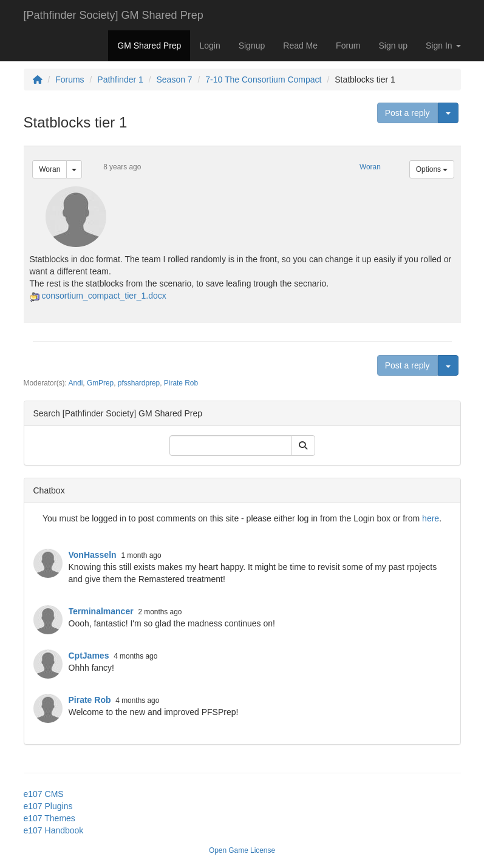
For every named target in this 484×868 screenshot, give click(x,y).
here (431, 518)
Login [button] (210, 46)
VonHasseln (93, 555)
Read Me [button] (300, 46)
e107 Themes (49, 818)
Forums (70, 80)
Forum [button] (348, 46)
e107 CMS (44, 794)
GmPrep (100, 383)
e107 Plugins (48, 806)
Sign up (393, 46)
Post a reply (407, 113)
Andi (76, 383)
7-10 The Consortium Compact (263, 80)
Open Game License (242, 850)
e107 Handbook (54, 830)
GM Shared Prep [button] (149, 46)
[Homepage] (38, 80)
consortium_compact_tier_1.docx (104, 296)
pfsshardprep (139, 383)
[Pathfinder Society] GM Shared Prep (114, 15)
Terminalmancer (101, 611)
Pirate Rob (181, 383)
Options (432, 169)
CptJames (89, 656)
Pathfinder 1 (120, 80)
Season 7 (174, 80)
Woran (49, 169)
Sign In (443, 46)
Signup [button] (252, 46)
